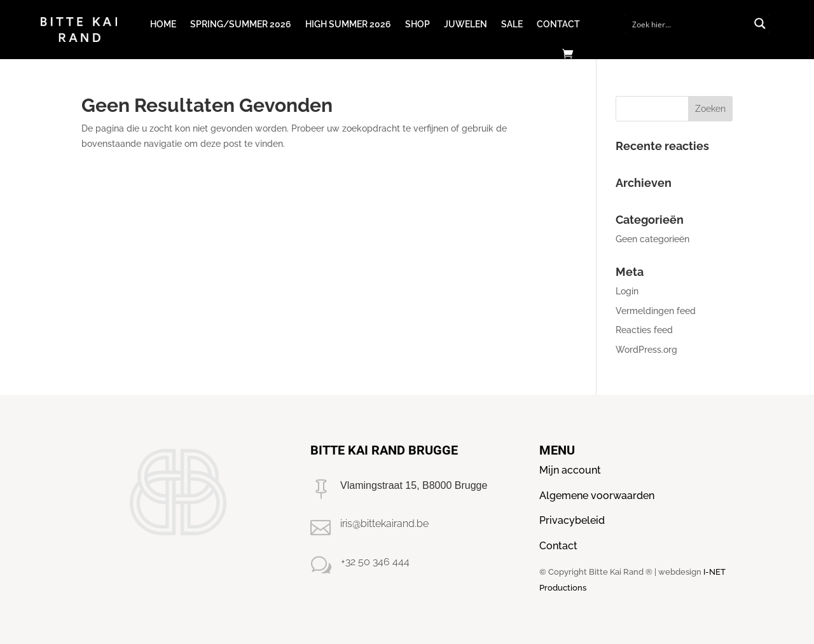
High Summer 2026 (348, 24)
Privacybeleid (572, 520)
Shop (417, 24)
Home (163, 24)
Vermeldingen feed (656, 311)
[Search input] (689, 24)
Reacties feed (644, 330)
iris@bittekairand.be (384, 524)
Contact (558, 24)
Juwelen (466, 24)
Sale (512, 24)
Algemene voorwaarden (597, 496)
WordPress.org (646, 350)
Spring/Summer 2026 (241, 24)
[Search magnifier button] (760, 24)
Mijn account (570, 470)
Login (627, 291)
